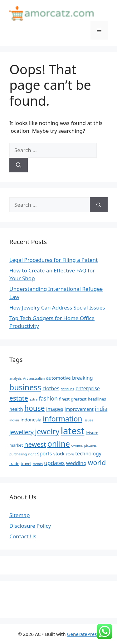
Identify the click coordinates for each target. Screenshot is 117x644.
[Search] (19, 165)
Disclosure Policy (30, 526)
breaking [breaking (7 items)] (83, 378)
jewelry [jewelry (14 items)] (47, 431)
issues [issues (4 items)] (88, 420)
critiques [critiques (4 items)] (68, 389)
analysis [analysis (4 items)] (16, 378)
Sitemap (19, 515)
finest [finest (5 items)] (64, 399)
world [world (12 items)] (97, 462)
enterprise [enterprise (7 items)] (88, 388)
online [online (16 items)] (59, 444)
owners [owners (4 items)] (77, 445)
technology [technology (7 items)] (88, 454)
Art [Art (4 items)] (25, 378)
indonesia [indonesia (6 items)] (31, 420)
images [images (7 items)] (55, 409)
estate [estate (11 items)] (19, 398)
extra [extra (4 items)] (34, 399)
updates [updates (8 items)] (54, 463)
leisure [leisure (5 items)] (92, 433)
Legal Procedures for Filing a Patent (54, 260)
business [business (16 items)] (25, 387)
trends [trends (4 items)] (38, 464)
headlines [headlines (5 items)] (97, 399)
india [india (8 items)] (101, 409)
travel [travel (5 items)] (26, 464)
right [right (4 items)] (32, 454)
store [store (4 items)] (70, 454)
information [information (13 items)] (62, 419)
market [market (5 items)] (16, 445)
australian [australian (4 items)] (37, 378)
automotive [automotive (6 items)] (58, 378)
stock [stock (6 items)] (59, 454)
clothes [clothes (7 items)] (51, 388)
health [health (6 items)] (16, 409)
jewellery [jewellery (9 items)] (22, 432)
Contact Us (23, 536)
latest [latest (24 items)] (73, 431)
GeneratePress (83, 634)
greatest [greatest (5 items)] (79, 399)
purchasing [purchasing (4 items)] (18, 454)
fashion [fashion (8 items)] (48, 398)
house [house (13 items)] (34, 408)
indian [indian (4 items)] (14, 420)
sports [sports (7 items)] (44, 454)
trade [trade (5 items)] (14, 464)
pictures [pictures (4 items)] (90, 445)
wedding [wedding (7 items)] (76, 463)
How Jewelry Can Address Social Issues (57, 308)
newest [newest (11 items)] (35, 444)
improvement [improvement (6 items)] (79, 409)
